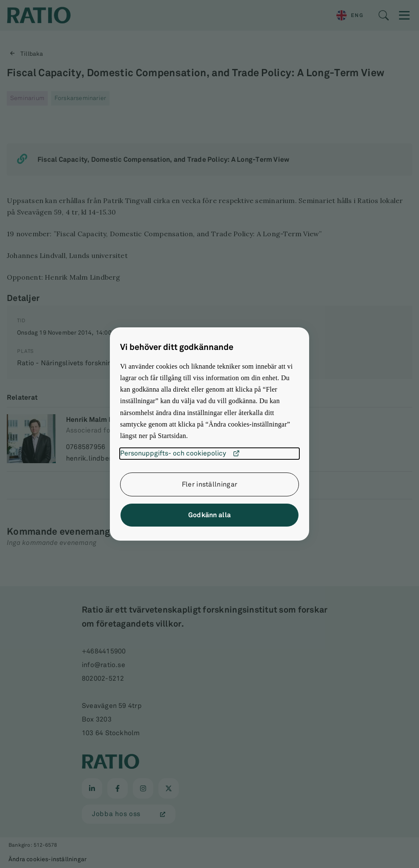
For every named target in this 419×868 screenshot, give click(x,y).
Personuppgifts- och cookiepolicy (180, 453)
